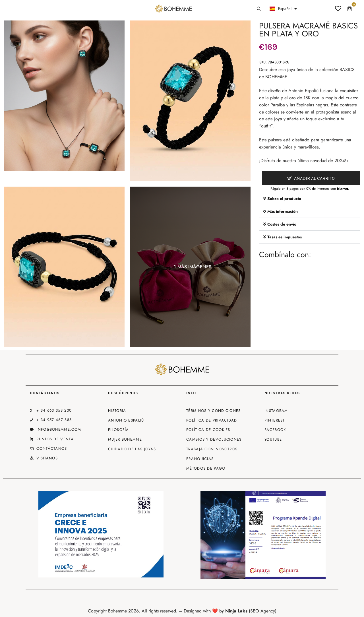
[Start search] (259, 9)
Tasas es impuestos (285, 237)
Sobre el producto (284, 199)
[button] (309, 199)
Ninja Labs (236, 611)
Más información (283, 211)
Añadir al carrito (314, 178)
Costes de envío (282, 224)
